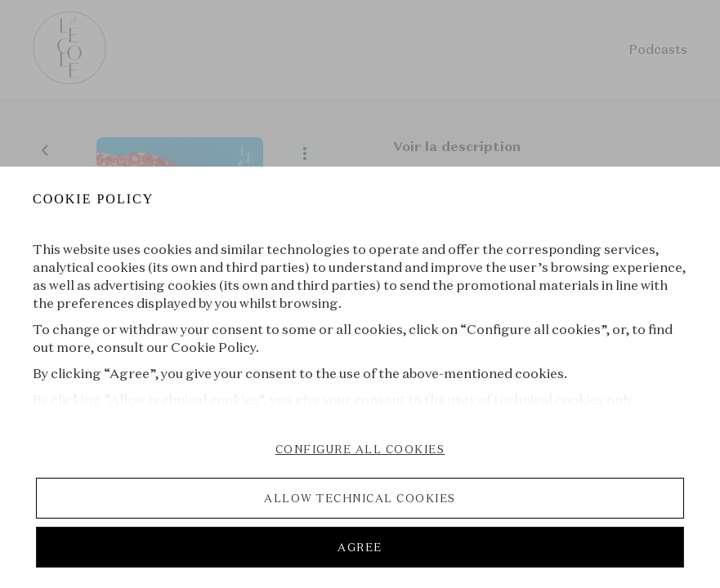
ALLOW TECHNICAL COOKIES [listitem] (360, 498)
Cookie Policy (213, 347)
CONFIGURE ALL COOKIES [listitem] (360, 449)
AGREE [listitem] (360, 547)
